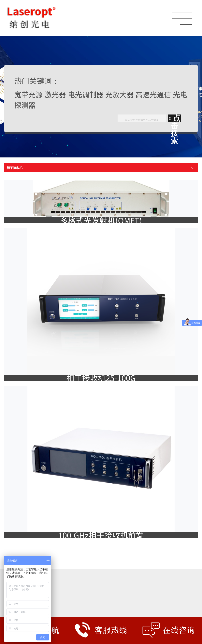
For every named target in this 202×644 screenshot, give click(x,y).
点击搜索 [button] (174, 118)
